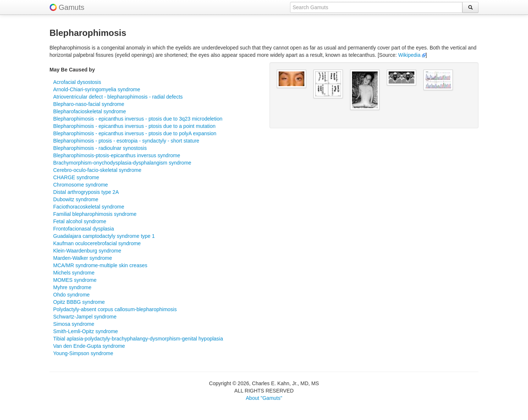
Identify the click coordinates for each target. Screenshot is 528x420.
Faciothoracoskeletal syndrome (89, 207)
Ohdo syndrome (71, 295)
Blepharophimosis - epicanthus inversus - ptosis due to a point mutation (134, 126)
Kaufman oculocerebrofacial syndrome (97, 243)
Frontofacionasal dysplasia (84, 229)
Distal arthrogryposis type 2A (86, 192)
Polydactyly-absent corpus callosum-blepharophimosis (115, 309)
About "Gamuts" (264, 398)
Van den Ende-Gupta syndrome (89, 346)
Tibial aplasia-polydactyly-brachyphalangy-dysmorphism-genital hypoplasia (138, 339)
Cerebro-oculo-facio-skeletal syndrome (97, 170)
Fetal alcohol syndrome (80, 221)
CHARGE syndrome (76, 177)
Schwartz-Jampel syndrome (85, 317)
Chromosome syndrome (80, 185)
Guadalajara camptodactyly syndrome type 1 (104, 236)
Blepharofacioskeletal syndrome (89, 111)
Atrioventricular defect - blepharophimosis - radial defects (118, 97)
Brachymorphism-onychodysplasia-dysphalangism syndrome (122, 163)
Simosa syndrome (74, 324)
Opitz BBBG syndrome (79, 302)
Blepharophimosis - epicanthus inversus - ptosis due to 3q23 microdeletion (138, 119)
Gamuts (71, 7)
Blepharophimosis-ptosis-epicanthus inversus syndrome (117, 155)
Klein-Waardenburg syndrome (87, 251)
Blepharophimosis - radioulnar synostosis (100, 148)
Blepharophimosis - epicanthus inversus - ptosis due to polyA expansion (135, 133)
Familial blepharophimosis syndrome (95, 214)
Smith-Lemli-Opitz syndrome (86, 331)
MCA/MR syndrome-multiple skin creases (100, 265)
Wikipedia (412, 55)
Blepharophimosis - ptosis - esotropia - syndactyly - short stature (126, 141)
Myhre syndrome (72, 287)
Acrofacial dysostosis (77, 82)
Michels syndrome (74, 273)
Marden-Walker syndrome (83, 258)
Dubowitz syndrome (76, 199)
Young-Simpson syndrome (83, 353)
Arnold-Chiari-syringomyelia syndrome (97, 89)
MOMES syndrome (75, 280)
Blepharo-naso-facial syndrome (89, 104)
